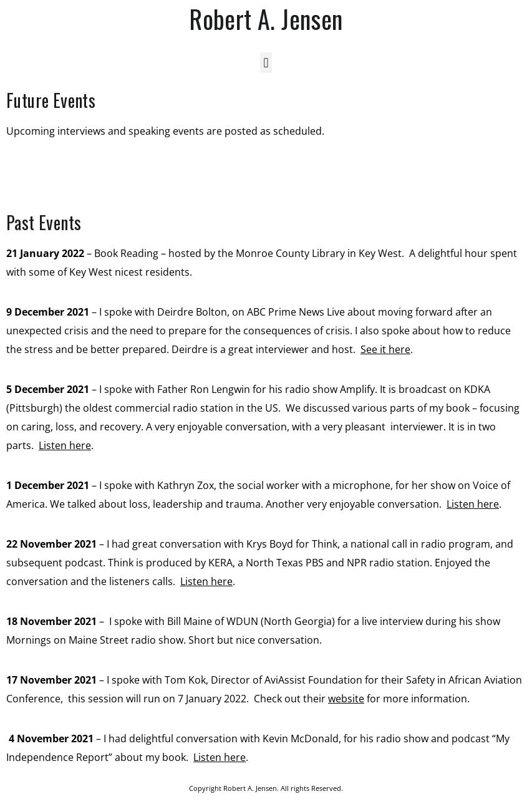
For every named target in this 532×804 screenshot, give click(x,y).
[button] (266, 63)
